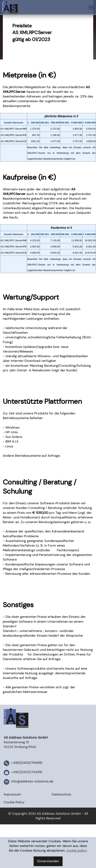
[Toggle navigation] (91, 7)
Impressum (12, 794)
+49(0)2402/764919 (27, 763)
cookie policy (76, 862)
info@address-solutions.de (32, 781)
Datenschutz (61, 794)
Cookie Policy (14, 802)
